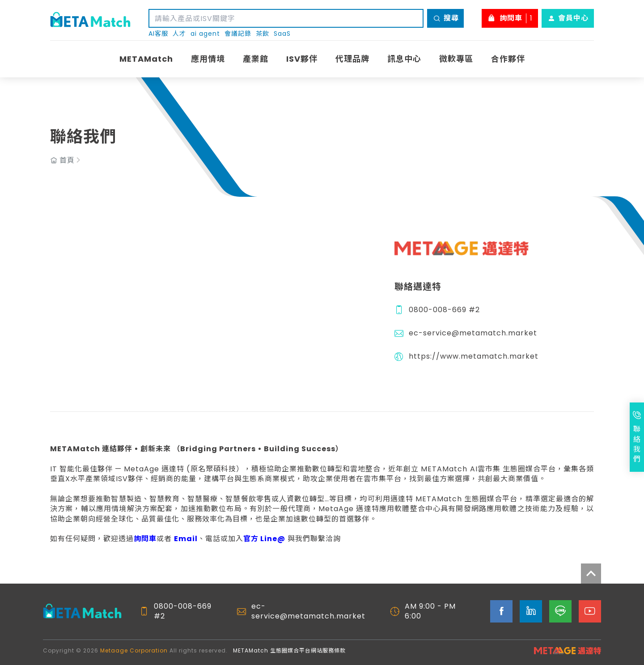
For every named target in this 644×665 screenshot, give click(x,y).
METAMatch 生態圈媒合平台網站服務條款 (289, 650)
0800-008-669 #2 (444, 310)
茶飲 (263, 34)
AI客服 (158, 34)
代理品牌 (352, 59)
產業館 (256, 59)
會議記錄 (238, 34)
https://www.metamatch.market (474, 356)
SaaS (282, 34)
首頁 (67, 161)
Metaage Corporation (134, 650)
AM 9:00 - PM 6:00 (430, 611)
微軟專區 (456, 59)
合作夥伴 (508, 59)
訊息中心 (404, 59)
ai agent (205, 34)
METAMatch (146, 59)
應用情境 (208, 59)
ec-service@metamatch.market (473, 333)
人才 (179, 34)
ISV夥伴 (302, 59)
